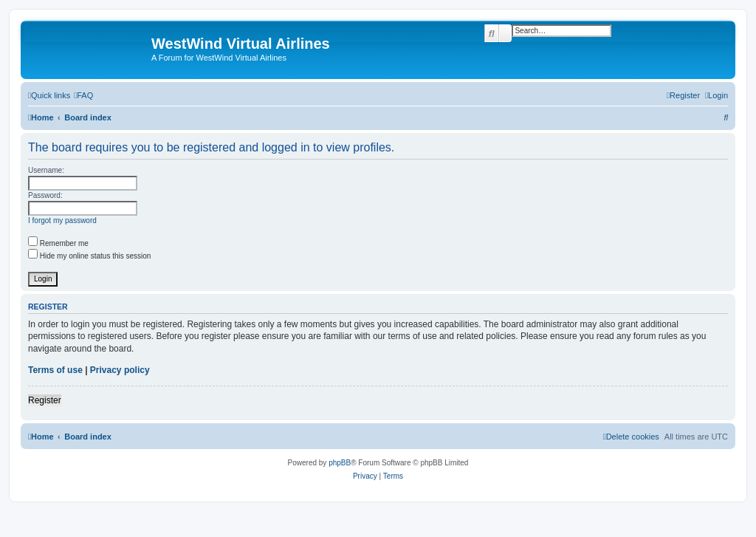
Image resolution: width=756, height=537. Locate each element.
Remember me (58, 243)
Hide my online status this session (89, 256)
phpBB (340, 463)
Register (45, 400)
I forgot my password (62, 220)
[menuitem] (83, 95)
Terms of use (55, 370)
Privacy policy (120, 370)
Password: (45, 195)
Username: (46, 170)
